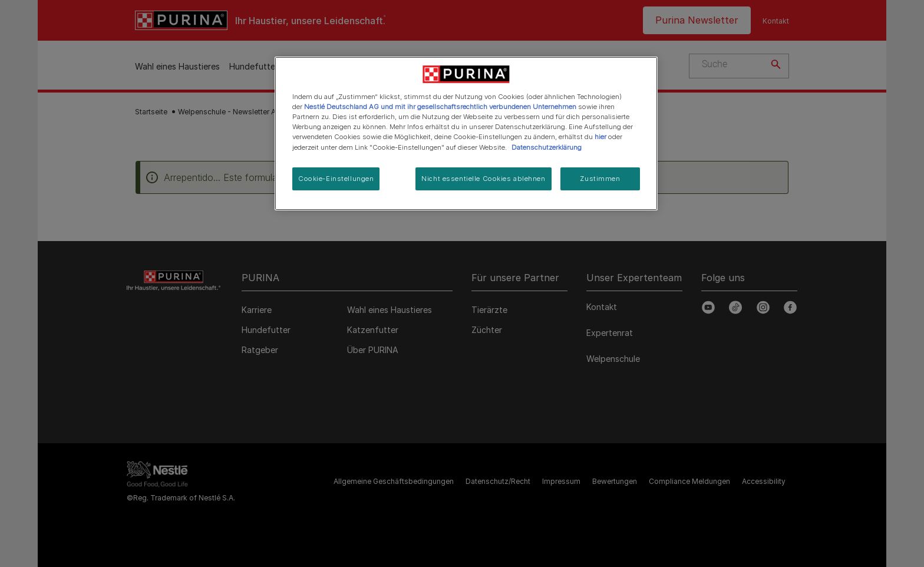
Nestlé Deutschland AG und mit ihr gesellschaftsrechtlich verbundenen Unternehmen (440, 107)
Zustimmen (600, 179)
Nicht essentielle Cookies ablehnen (483, 179)
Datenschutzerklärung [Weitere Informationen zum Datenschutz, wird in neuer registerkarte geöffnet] (547, 147)
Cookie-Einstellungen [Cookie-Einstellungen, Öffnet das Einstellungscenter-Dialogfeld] (336, 179)
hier (600, 137)
